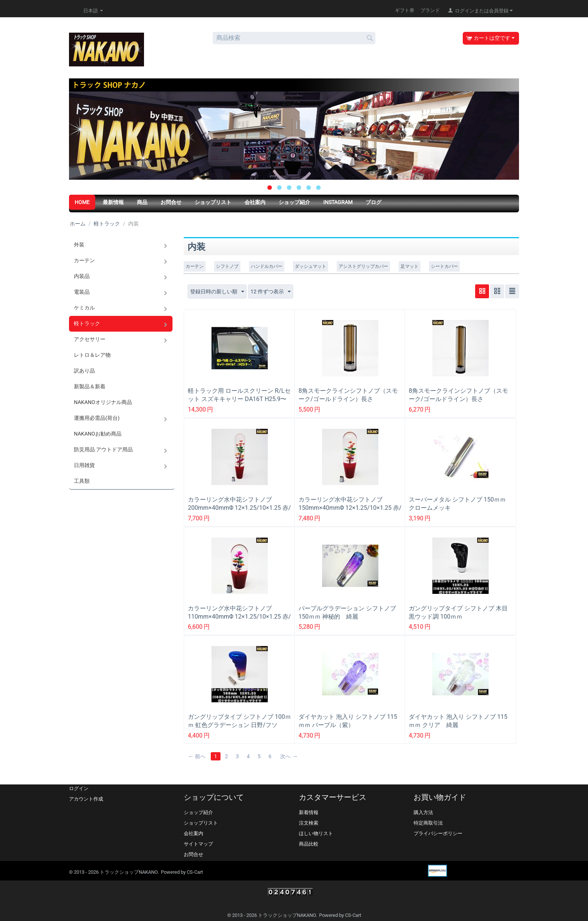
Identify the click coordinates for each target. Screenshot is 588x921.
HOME (82, 202)
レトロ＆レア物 (92, 355)
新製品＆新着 (90, 386)
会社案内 (255, 202)
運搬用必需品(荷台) (97, 418)
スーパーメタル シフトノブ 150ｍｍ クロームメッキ (460, 504)
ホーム (78, 224)
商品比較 (309, 844)
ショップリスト (213, 202)
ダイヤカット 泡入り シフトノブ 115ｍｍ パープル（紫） (348, 721)
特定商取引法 (428, 823)
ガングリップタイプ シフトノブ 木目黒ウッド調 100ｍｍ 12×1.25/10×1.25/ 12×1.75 (458, 617)
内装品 (82, 276)
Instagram (338, 202)
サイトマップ (198, 844)
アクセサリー (90, 339)
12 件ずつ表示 (271, 292)
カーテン (84, 260)
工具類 (82, 481)
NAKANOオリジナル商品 (103, 402)
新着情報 (309, 812)
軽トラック (107, 224)
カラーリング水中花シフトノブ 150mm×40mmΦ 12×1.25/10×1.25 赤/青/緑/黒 (350, 508)
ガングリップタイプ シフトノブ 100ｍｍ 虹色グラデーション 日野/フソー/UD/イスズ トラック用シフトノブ (240, 725)
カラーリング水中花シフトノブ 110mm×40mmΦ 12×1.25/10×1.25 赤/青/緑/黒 (239, 617)
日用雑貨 (84, 465)
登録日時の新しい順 (217, 292)
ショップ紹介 (294, 202)
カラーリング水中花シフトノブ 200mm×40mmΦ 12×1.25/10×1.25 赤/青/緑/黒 (239, 508)
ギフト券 (405, 10)
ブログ (373, 202)
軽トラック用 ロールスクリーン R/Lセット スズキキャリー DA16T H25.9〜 (239, 395)
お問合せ (171, 202)
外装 (79, 245)
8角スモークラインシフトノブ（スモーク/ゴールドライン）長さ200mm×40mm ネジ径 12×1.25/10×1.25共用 (458, 403)
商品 (142, 202)
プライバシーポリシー (438, 833)
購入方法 (423, 812)
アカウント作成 (86, 799)
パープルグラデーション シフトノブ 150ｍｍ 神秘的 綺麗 (347, 612)
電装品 (82, 292)
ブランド (430, 10)
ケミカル (84, 308)
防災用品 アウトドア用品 (103, 449)
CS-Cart (195, 872)
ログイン (79, 788)
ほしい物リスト (316, 833)
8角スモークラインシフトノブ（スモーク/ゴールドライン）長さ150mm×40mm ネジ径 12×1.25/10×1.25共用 (348, 403)
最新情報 (113, 202)
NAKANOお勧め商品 (98, 434)
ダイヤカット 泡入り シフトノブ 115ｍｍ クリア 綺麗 (458, 721)
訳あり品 (84, 371)
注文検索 (309, 823)
